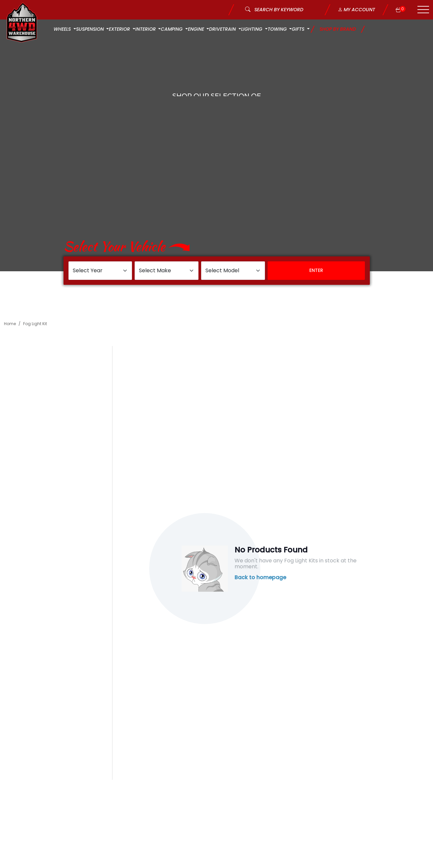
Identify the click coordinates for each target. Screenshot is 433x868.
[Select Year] (100, 271)
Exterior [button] (120, 29)
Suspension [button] (91, 29)
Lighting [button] (252, 29)
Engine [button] (197, 29)
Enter (316, 270)
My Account (356, 10)
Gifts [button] (299, 29)
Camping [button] (172, 29)
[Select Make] (167, 271)
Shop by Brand (338, 29)
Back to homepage (260, 578)
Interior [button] (146, 29)
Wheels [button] (63, 29)
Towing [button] (278, 29)
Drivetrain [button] (223, 29)
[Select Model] (233, 271)
